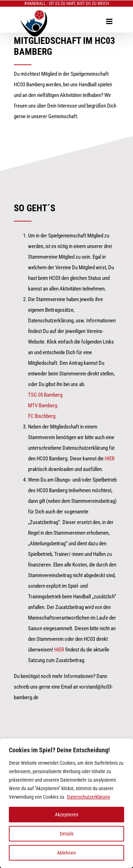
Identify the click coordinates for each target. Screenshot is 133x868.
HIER (110, 459)
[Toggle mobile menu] (110, 21)
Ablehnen (66, 853)
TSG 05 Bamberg (45, 395)
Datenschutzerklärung (88, 797)
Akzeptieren (67, 815)
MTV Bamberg (43, 406)
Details (67, 834)
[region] (66, 803)
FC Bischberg (42, 416)
